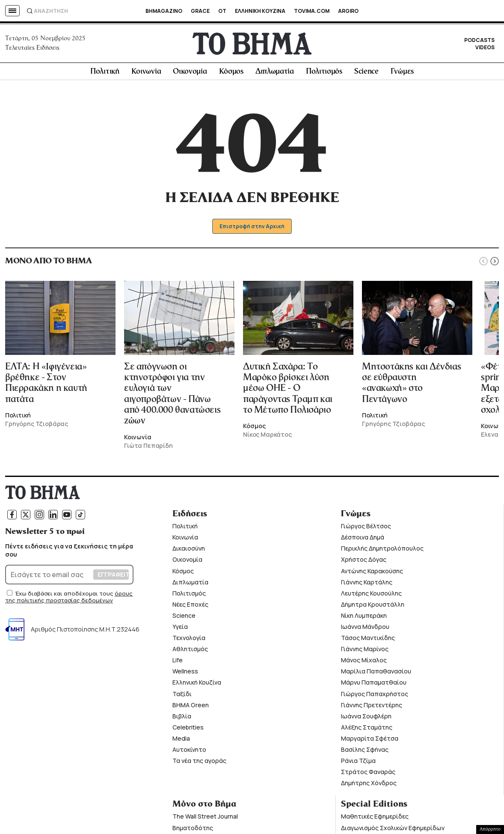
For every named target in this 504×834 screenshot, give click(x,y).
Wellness (185, 673)
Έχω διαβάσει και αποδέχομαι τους (65, 595)
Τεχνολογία (189, 639)
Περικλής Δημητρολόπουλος (382, 550)
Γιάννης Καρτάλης (367, 584)
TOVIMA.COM (312, 11)
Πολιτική (105, 73)
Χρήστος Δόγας (364, 561)
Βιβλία (182, 718)
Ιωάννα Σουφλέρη (366, 718)
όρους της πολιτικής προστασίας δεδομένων (69, 599)
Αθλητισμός (190, 651)
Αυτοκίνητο (189, 751)
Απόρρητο (490, 829)
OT (222, 11)
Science (366, 73)
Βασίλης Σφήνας (365, 751)
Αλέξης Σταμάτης (367, 729)
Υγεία (180, 628)
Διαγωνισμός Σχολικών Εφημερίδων (393, 830)
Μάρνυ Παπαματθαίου (374, 684)
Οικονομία (190, 73)
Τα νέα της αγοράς (199, 762)
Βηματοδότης (193, 830)
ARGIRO (348, 11)
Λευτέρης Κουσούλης (371, 595)
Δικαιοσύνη (189, 550)
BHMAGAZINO (164, 11)
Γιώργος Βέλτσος (366, 528)
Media (181, 740)
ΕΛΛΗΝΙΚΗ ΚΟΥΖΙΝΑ (260, 11)
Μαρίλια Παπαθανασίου (376, 673)
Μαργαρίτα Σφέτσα (370, 740)
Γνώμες (402, 73)
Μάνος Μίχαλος (364, 662)
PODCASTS (479, 41)
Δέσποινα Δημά (363, 539)
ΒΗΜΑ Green (191, 707)
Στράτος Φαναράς (368, 773)
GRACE (200, 11)
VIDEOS (485, 48)
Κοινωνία (146, 73)
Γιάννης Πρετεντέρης (372, 707)
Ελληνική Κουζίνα (197, 684)
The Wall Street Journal (205, 818)
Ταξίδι (182, 695)
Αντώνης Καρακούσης (372, 573)
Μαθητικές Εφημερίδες (375, 818)
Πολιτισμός (324, 73)
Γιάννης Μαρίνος (365, 651)
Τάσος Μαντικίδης (368, 639)
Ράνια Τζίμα (358, 762)
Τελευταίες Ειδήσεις (32, 49)
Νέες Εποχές (190, 606)
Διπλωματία (275, 73)
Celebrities (188, 729)
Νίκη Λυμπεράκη (364, 617)
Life (178, 662)
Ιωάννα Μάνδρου (365, 628)
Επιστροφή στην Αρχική (252, 228)
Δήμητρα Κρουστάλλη (373, 606)
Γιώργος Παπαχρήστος (375, 695)
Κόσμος (231, 73)
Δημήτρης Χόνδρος (369, 785)
